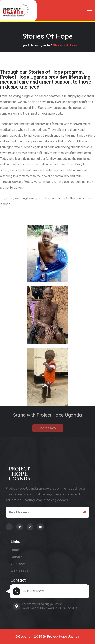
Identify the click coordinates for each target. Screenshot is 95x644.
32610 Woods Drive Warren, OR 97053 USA (50, 608)
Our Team (18, 564)
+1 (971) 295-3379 (33, 591)
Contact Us (20, 571)
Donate (17, 557)
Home (15, 550)
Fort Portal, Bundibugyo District (42, 604)
